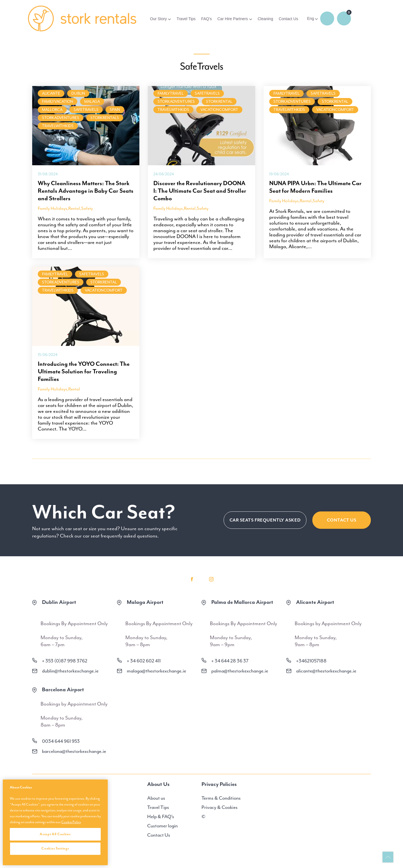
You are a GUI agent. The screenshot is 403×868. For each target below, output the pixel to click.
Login (327, 18)
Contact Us (288, 19)
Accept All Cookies (55, 834)
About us (156, 798)
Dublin (78, 93)
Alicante (51, 93)
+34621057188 (311, 661)
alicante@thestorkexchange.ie (326, 671)
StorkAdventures (61, 118)
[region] (55, 822)
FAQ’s (207, 19)
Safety (87, 208)
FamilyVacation (58, 102)
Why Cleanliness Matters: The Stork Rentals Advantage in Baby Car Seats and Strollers (86, 191)
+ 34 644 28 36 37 (230, 661)
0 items (344, 18)
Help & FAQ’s (161, 816)
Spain (115, 110)
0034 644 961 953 (61, 741)
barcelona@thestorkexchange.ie (74, 751)
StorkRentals (105, 118)
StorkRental (219, 102)
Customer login (162, 826)
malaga (92, 102)
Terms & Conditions (221, 798)
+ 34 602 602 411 (144, 661)
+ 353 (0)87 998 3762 (65, 661)
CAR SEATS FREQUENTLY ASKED (265, 520)
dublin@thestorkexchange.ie (70, 671)
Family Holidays (52, 208)
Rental (74, 208)
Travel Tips (186, 19)
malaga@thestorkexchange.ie (156, 671)
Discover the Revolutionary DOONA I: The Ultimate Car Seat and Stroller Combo (200, 191)
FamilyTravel (171, 93)
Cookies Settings (55, 848)
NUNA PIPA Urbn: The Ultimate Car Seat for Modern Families (315, 187)
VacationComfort (219, 110)
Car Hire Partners (233, 19)
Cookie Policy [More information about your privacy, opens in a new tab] (71, 822)
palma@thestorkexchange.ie (240, 671)
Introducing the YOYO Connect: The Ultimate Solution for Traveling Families (84, 371)
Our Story (158, 19)
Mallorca (52, 110)
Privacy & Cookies (220, 807)
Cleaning (265, 19)
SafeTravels (86, 110)
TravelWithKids (58, 126)
